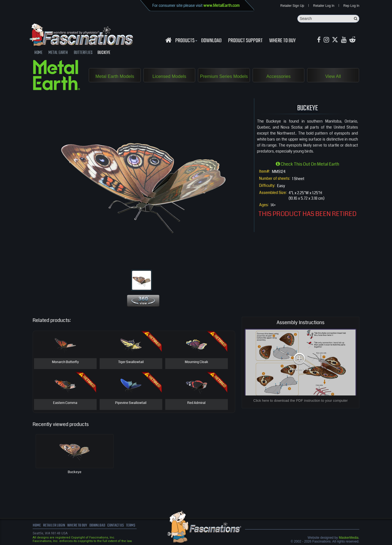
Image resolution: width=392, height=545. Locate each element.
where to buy (79, 526)
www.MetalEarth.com (221, 5)
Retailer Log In (324, 6)
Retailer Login (54, 526)
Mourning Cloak (196, 363)
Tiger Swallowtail (131, 363)
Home (37, 526)
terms (135, 526)
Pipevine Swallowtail (131, 403)
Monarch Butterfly (65, 363)
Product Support (245, 41)
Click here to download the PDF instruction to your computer (301, 401)
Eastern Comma (65, 403)
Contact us (119, 526)
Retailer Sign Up (292, 6)
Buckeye (75, 472)
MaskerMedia (349, 538)
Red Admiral (197, 403)
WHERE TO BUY (282, 41)
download (211, 41)
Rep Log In (351, 6)
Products (186, 41)
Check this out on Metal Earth (307, 164)
